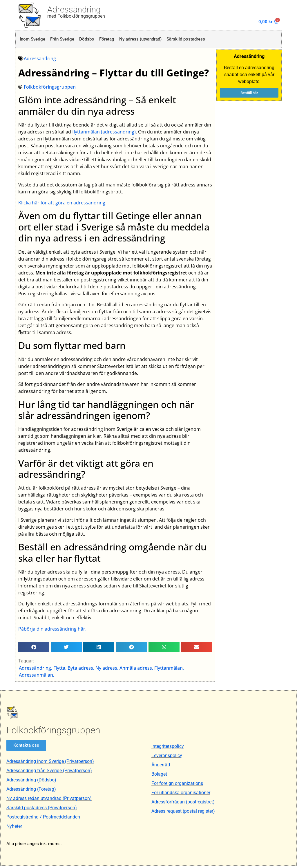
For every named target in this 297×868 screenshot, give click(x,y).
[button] (34, 649)
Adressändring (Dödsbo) (31, 782)
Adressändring (74, 10)
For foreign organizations (177, 785)
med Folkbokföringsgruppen (76, 16)
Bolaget (159, 776)
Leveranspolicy (167, 757)
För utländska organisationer (181, 794)
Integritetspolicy (168, 748)
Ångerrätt (161, 767)
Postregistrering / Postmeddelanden (43, 819)
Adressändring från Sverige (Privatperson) (49, 773)
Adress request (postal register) (183, 813)
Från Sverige (65, 40)
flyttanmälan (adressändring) (104, 133)
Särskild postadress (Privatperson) (42, 810)
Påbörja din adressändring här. (53, 631)
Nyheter (14, 828)
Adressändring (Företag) (31, 791)
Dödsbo (92, 40)
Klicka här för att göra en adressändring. (63, 204)
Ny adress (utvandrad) (151, 40)
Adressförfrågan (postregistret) (183, 804)
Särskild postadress (201, 40)
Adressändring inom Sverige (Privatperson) (50, 763)
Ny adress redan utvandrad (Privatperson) (49, 800)
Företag (113, 40)
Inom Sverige (33, 40)
